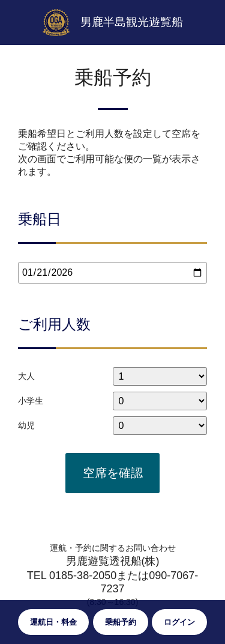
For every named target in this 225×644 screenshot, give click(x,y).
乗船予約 (121, 622)
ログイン (179, 622)
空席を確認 (113, 473)
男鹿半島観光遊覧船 (132, 22)
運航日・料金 (53, 622)
